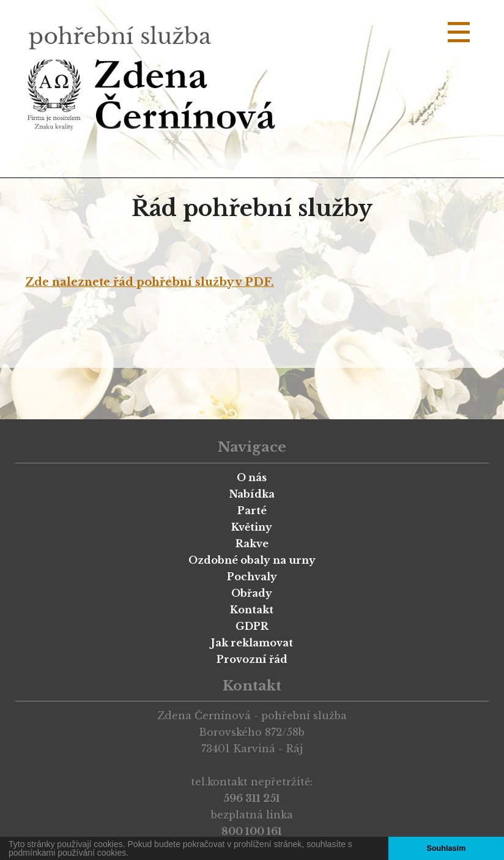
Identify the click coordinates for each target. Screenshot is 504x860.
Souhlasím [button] (446, 848)
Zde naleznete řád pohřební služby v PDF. (150, 282)
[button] (133, 854)
